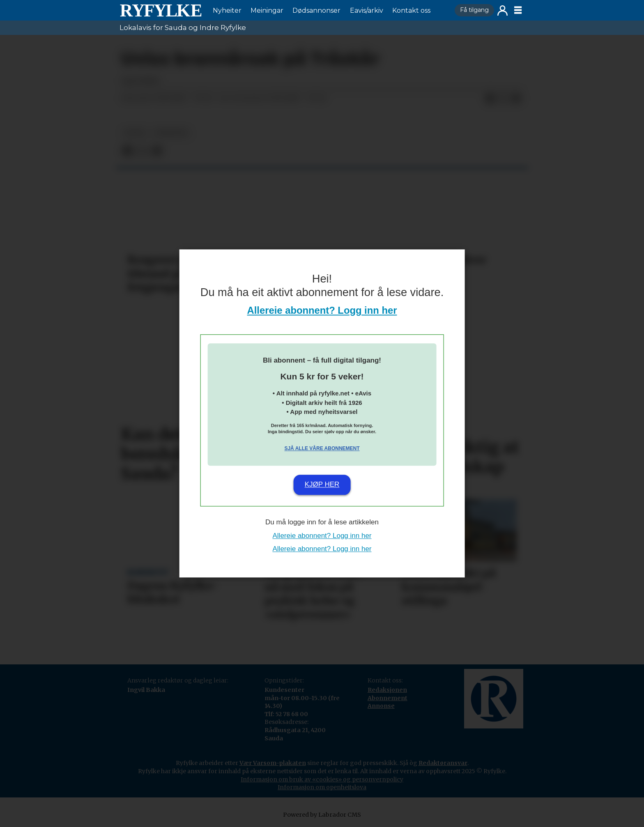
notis (135, 133)
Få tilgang (474, 10)
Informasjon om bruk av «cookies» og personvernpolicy (322, 779)
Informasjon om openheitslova (322, 787)
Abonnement (388, 698)
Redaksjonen (387, 690)
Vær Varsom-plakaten (273, 763)
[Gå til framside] (161, 10)
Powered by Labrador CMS (322, 815)
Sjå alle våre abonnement (322, 448)
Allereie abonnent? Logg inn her (322, 311)
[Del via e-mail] (516, 99)
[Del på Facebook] (490, 99)
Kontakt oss (411, 10)
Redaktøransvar (443, 763)
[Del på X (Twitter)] (503, 99)
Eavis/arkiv (367, 10)
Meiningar (267, 10)
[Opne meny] (518, 10)
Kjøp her (322, 484)
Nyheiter (227, 10)
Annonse (381, 706)
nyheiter (171, 133)
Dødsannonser (316, 10)
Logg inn (503, 10)
